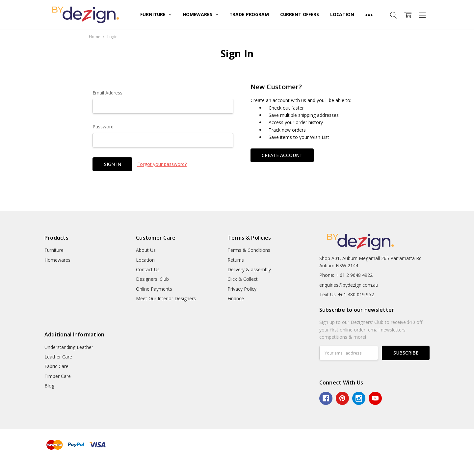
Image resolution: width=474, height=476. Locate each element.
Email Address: (108, 93)
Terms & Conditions (249, 250)
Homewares (200, 14)
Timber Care (58, 376)
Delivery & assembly (249, 269)
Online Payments (154, 289)
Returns (236, 260)
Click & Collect (243, 279)
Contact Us (148, 269)
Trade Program (249, 14)
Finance (236, 298)
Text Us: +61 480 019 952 (347, 294)
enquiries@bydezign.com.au (349, 285)
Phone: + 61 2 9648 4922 (346, 275)
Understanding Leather (69, 347)
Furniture (156, 14)
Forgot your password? (162, 164)
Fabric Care (56, 366)
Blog (49, 386)
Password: (104, 127)
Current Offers (300, 14)
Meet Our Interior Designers (166, 298)
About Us (146, 250)
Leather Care (58, 357)
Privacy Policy (242, 289)
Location (342, 14)
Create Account (282, 155)
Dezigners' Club (152, 279)
